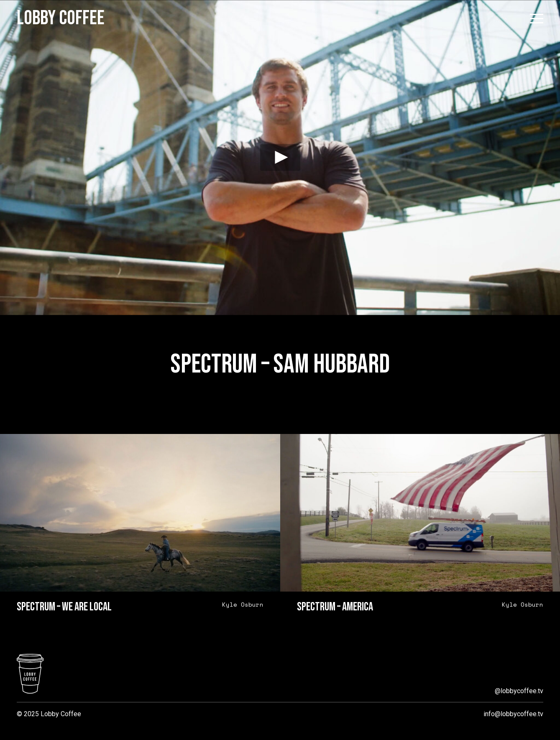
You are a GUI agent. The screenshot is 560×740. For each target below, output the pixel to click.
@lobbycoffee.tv (519, 691)
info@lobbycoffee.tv (513, 714)
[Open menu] (537, 19)
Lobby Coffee (61, 18)
